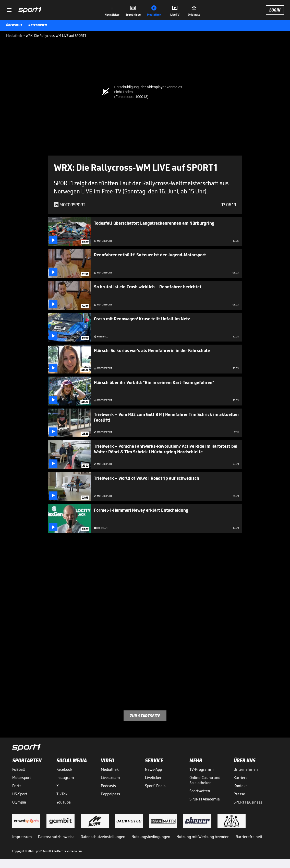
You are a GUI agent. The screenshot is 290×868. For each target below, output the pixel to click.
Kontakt (240, 786)
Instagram (65, 778)
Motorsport (22, 778)
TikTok (62, 794)
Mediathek (110, 769)
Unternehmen (246, 769)
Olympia (19, 802)
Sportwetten (200, 791)
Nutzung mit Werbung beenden (203, 837)
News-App (153, 769)
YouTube (64, 802)
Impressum (22, 837)
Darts (17, 786)
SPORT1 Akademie (205, 799)
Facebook (64, 769)
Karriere (241, 778)
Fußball (19, 769)
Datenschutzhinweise (56, 837)
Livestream (110, 778)
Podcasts (108, 786)
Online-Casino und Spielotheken (205, 780)
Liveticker (153, 778)
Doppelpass (110, 794)
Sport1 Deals (155, 786)
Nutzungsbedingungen (151, 837)
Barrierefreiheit (249, 837)
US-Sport (20, 794)
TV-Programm (202, 769)
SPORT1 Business (248, 802)
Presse (239, 794)
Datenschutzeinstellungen (103, 837)
